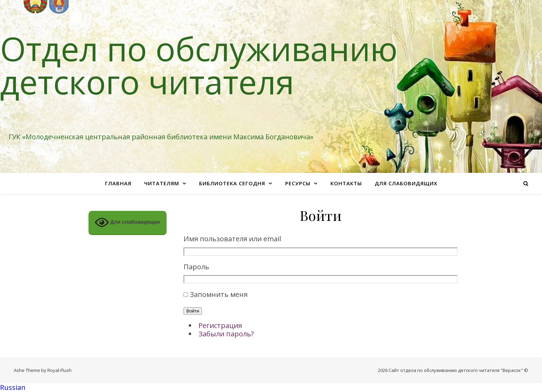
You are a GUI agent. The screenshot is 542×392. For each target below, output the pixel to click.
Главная (118, 183)
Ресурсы (298, 183)
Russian (13, 387)
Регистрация (220, 325)
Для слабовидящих (406, 183)
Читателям (162, 183)
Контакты (346, 183)
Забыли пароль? (226, 334)
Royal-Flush (59, 370)
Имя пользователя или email (232, 239)
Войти (193, 311)
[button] (271, 388)
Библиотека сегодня (232, 183)
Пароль (196, 267)
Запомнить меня (219, 294)
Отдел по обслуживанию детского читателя (199, 65)
